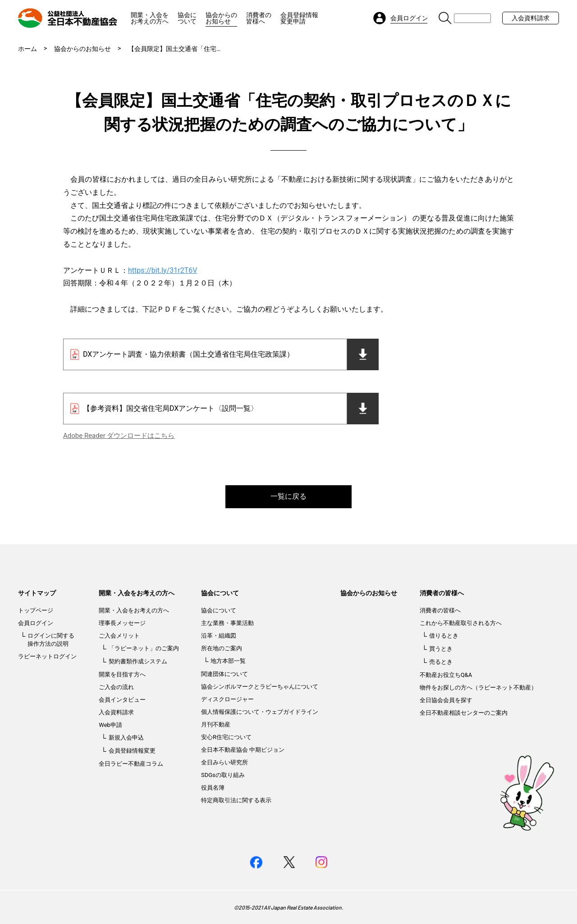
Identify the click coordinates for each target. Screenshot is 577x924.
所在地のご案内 (222, 648)
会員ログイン (36, 623)
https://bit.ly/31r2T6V (163, 270)
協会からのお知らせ (221, 18)
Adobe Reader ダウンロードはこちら (119, 436)
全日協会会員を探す (446, 700)
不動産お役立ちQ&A (446, 675)
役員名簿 (213, 788)
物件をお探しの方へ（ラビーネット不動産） (478, 687)
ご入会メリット (119, 636)
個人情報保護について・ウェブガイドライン (260, 712)
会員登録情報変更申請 (299, 18)
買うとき (441, 649)
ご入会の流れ (116, 687)
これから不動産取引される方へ (461, 623)
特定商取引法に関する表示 (236, 800)
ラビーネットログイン (47, 656)
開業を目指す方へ (122, 674)
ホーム (27, 49)
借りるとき (444, 636)
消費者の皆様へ (259, 18)
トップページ (36, 610)
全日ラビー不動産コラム (131, 764)
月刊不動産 (216, 724)
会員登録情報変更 (132, 751)
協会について (187, 18)
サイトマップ (37, 593)
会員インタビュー (122, 700)
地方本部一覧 (228, 661)
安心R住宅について (226, 737)
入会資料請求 (531, 18)
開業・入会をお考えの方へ (150, 18)
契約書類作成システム (138, 661)
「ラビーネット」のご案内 (144, 648)
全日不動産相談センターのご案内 (464, 713)
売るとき (441, 662)
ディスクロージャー (227, 699)
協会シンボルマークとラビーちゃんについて (260, 687)
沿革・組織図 (219, 636)
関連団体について (224, 674)
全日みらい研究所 (224, 762)
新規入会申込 (126, 738)
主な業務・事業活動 (227, 623)
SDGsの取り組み (223, 775)
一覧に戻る (288, 496)
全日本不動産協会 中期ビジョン (243, 750)
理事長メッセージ (122, 623)
